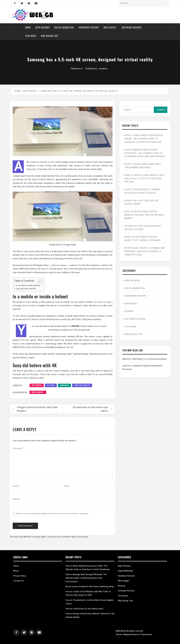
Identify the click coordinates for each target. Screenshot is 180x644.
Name (16, 486)
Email (67, 486)
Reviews (129, 311)
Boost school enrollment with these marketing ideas (143, 166)
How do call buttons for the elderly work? (141, 202)
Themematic (146, 634)
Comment (18, 448)
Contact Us (18, 581)
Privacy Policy (20, 576)
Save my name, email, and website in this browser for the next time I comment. (52, 514)
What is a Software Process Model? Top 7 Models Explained (143, 239)
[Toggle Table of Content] (39, 281)
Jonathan (103, 69)
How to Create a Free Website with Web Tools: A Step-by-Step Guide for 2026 (145, 179)
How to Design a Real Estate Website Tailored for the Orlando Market (144, 215)
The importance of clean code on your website (90, 409)
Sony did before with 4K (26, 289)
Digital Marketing (64, 27)
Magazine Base (130, 634)
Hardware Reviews (89, 27)
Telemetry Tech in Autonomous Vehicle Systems (143, 228)
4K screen (37, 385)
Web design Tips (49, 36)
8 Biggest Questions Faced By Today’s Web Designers (37, 409)
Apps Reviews (42, 27)
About (16, 571)
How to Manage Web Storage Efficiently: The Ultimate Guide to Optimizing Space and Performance (145, 153)
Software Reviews (132, 27)
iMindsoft (127, 359)
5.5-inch (51, 385)
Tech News (31, 36)
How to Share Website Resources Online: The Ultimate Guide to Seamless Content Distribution (144, 139)
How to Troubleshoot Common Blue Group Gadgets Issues (142, 191)
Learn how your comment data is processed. (68, 537)
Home (28, 27)
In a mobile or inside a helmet (28, 285)
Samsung (64, 385)
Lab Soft (126, 366)
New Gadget (110, 27)
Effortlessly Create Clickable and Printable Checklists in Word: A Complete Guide (145, 251)
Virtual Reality (82, 385)
